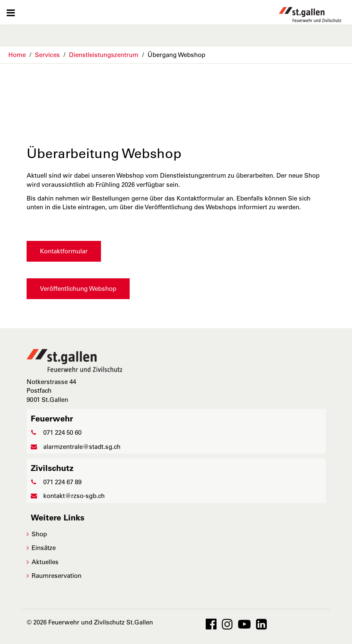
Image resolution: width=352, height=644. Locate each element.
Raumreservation (57, 576)
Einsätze (44, 548)
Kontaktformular (64, 251)
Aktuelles (45, 562)
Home (17, 55)
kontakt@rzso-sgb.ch (68, 496)
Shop (39, 534)
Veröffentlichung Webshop (78, 289)
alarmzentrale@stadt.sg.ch (76, 447)
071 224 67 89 (56, 482)
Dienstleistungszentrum (104, 55)
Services (47, 55)
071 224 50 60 (56, 432)
